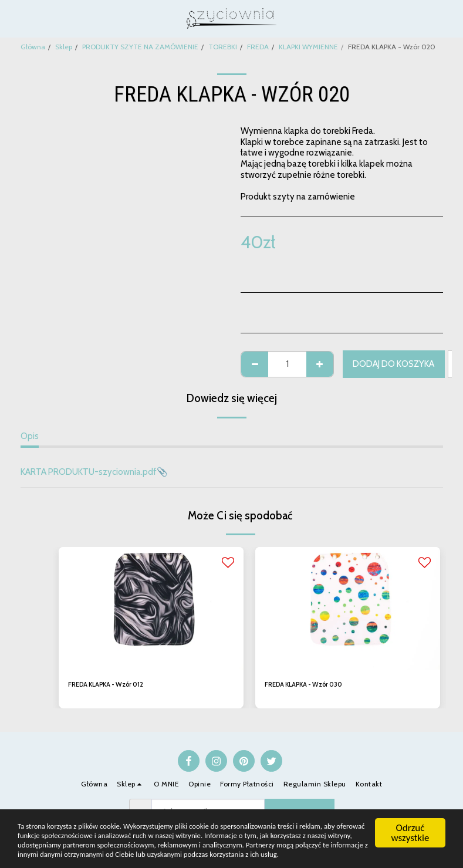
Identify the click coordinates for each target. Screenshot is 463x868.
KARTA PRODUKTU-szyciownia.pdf (89, 472)
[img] (151, 609)
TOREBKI (223, 47)
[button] (13, 18)
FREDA (258, 47)
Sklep (64, 47)
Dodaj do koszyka (393, 364)
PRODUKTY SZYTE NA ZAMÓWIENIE (140, 47)
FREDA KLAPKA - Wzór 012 (111, 685)
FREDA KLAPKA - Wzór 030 (309, 685)
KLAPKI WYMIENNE (308, 47)
